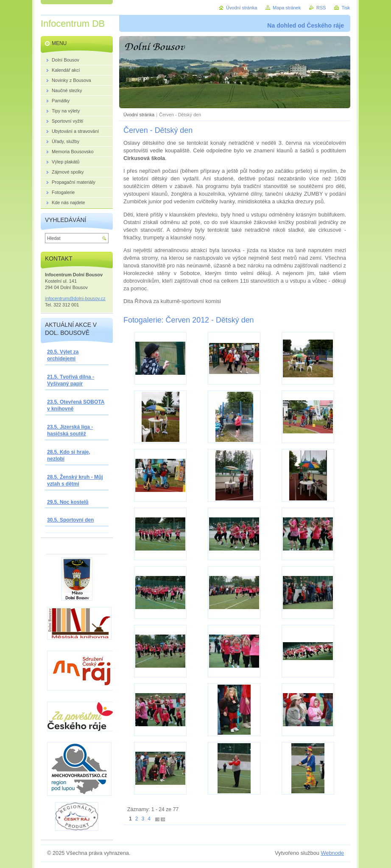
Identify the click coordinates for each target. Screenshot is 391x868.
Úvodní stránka (139, 115)
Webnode (332, 853)
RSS (321, 8)
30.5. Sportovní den (70, 520)
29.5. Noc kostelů (68, 502)
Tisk (346, 8)
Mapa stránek (287, 8)
